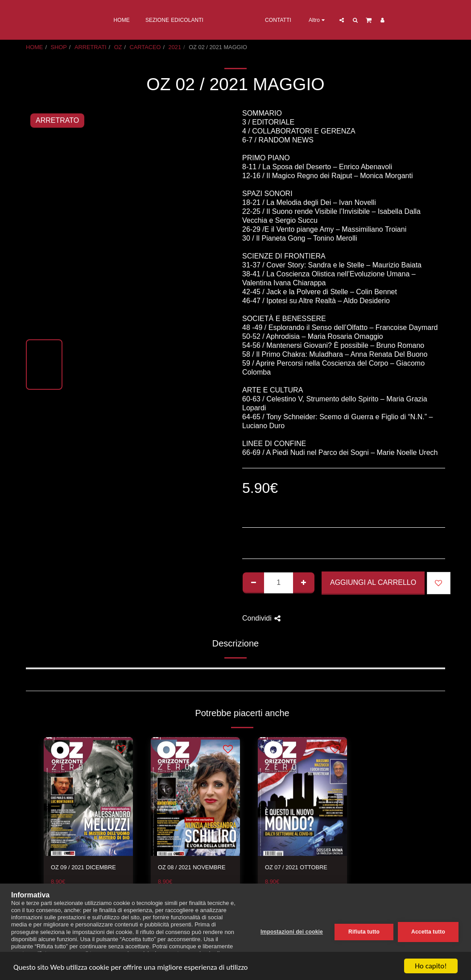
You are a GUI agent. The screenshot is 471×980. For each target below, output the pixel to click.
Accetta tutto (428, 932)
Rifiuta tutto (364, 932)
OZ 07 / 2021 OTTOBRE (296, 867)
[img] (88, 797)
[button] (378, 20)
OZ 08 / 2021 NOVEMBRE (192, 867)
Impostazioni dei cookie (292, 932)
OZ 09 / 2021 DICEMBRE (83, 867)
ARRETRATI (91, 47)
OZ (118, 47)
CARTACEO (145, 47)
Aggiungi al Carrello (373, 582)
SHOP (59, 47)
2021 (175, 47)
